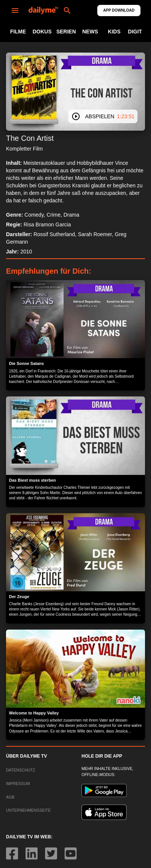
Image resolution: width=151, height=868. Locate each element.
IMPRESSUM (18, 784)
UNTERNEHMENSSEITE (28, 810)
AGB (10, 797)
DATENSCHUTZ (20, 770)
